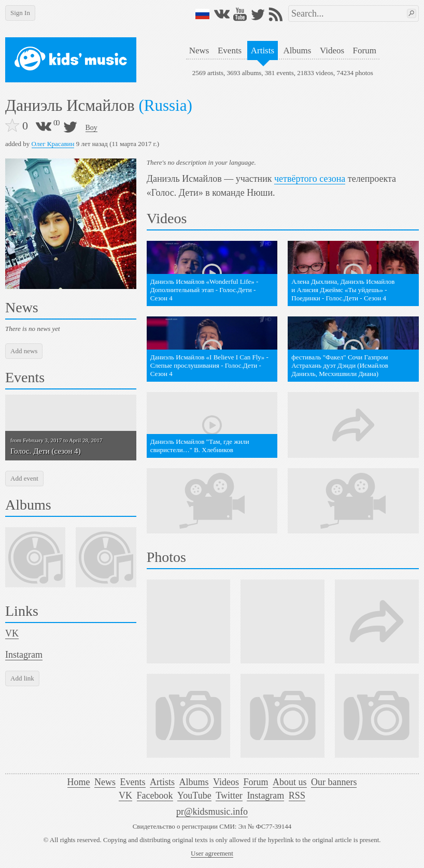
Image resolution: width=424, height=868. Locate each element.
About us (290, 782)
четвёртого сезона (310, 179)
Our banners (334, 782)
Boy (91, 128)
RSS (297, 795)
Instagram (24, 655)
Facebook (155, 795)
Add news (24, 351)
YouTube (194, 795)
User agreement (212, 853)
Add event (24, 478)
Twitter (229, 795)
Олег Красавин (53, 144)
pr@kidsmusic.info (212, 812)
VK (12, 633)
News (199, 50)
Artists (263, 50)
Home (79, 782)
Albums (298, 50)
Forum (365, 50)
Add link (22, 678)
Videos (332, 50)
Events (230, 50)
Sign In (20, 13)
